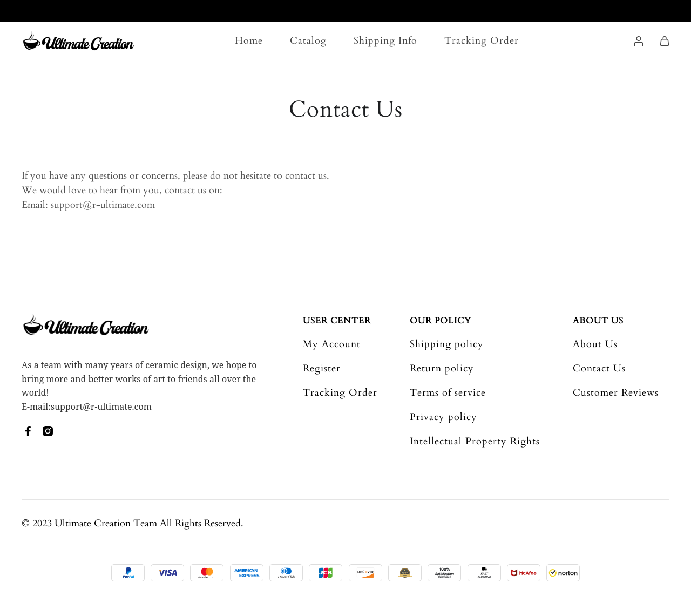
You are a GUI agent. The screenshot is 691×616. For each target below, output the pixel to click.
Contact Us (599, 368)
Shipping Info (385, 41)
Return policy (442, 368)
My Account (332, 344)
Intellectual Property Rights (475, 441)
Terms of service (448, 393)
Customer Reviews (616, 393)
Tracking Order (482, 41)
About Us (598, 321)
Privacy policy (443, 417)
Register (322, 368)
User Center (337, 321)
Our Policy (441, 321)
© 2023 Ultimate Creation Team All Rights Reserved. (133, 523)
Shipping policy (447, 344)
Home (249, 41)
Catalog (308, 41)
